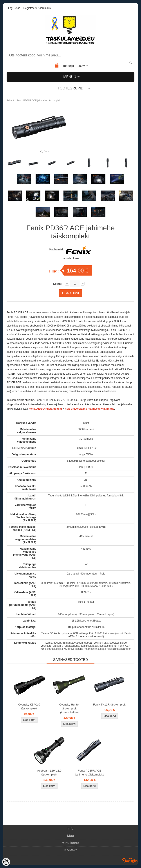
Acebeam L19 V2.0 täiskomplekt (49, 773)
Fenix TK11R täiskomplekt (110, 705)
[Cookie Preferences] (6, 862)
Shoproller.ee (130, 860)
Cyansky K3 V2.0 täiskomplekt (29, 706)
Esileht (10, 100)
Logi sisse (14, 8)
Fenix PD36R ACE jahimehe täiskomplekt (39, 100)
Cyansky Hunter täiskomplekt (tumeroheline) (69, 708)
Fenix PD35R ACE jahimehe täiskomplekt (89, 773)
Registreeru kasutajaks (37, 8)
